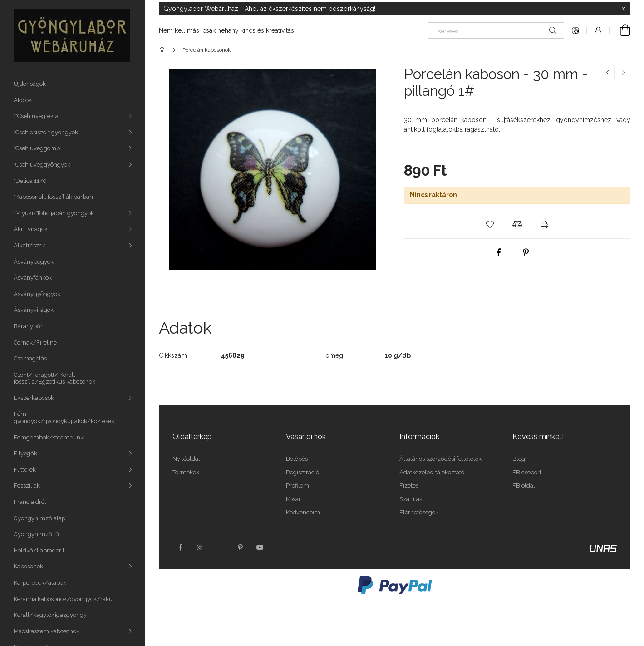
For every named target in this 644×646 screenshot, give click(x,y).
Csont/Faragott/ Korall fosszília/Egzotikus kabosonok (54, 378)
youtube (260, 547)
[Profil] (598, 30)
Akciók (23, 100)
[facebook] (499, 252)
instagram (200, 547)
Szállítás (411, 499)
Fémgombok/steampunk (49, 437)
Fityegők (25, 453)
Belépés (297, 459)
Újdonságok (30, 84)
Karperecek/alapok (40, 583)
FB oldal (524, 486)
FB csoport (527, 472)
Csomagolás (30, 358)
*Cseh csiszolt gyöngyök (46, 132)
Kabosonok (28, 566)
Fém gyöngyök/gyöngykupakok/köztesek (64, 417)
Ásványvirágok (34, 310)
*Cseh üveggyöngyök (42, 165)
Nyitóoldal (186, 459)
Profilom (297, 486)
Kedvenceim (303, 512)
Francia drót (30, 502)
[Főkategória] (164, 50)
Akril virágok (31, 229)
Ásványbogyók (34, 262)
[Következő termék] (624, 73)
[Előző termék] (608, 73)
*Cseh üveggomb (37, 148)
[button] (490, 225)
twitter (220, 547)
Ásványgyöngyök (37, 294)
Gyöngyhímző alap (39, 518)
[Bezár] (624, 9)
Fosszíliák (27, 486)
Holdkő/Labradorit (39, 550)
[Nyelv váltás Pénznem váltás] (575, 30)
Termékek (186, 472)
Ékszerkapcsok (34, 398)
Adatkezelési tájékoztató (432, 472)
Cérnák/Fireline (35, 343)
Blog (519, 459)
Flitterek (25, 470)
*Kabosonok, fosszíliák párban (53, 197)
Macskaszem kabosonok (47, 631)
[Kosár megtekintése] (620, 30)
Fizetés (409, 486)
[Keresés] (496, 30)
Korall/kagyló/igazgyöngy (50, 615)
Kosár (293, 499)
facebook (180, 547)
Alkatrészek (29, 245)
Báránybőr (28, 326)
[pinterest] (526, 252)
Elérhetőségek (419, 512)
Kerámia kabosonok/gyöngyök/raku (63, 599)
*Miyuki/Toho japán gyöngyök (54, 213)
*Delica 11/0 (30, 181)
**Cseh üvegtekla (36, 116)
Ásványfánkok (33, 278)
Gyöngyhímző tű (36, 534)
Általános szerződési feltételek (440, 459)
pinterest (240, 547)
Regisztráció (302, 472)
